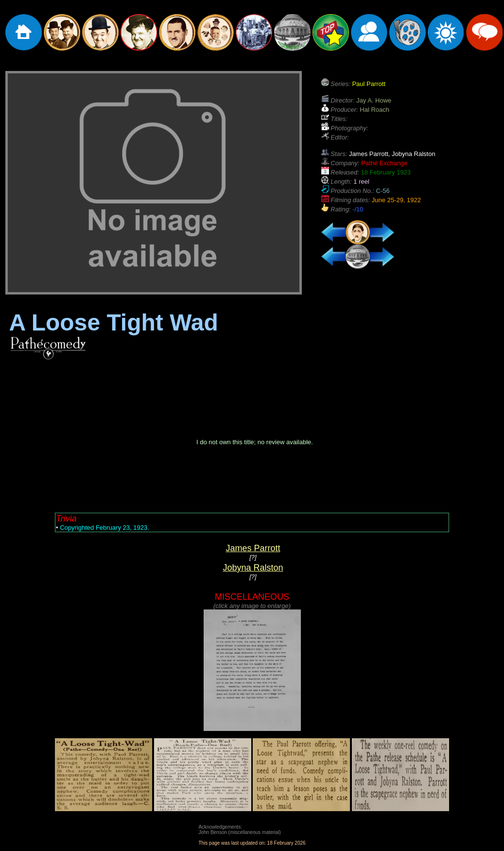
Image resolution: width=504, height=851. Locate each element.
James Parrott (253, 548)
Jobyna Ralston (253, 568)
